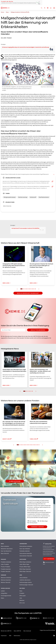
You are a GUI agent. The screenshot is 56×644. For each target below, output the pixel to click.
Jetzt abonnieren (49, 559)
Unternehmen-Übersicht (26, 556)
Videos (2, 598)
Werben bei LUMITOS (6, 631)
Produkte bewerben (6, 569)
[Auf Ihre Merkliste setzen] (51, 8)
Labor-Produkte (5, 564)
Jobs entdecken (23, 578)
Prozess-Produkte (5, 567)
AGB (10, 636)
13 (36, 445)
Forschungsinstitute (6, 596)
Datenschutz (17, 636)
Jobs (21, 598)
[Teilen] (45, 8)
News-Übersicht (5, 553)
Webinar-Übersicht (6, 582)
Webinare (22, 600)
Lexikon (3, 591)
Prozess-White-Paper (25, 567)
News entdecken (5, 546)
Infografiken (4, 593)
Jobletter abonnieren (25, 580)
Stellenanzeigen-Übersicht (26, 585)
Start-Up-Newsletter (6, 551)
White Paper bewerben (25, 569)
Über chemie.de (27, 631)
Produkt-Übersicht (6, 571)
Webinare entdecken (6, 578)
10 (35, 289)
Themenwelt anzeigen (37, 527)
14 (37, 445)
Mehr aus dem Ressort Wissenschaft (28, 293)
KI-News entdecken (15, 481)
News (21, 591)
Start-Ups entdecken (25, 549)
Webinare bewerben (6, 580)
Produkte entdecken (6, 562)
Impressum (4, 636)
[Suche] (42, 8)
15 (39, 445)
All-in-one (22, 603)
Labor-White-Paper (24, 564)
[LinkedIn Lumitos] (54, 636)
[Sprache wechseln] (48, 8)
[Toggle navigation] (54, 8)
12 (35, 445)
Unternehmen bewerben (26, 553)
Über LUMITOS (17, 631)
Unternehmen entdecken (26, 546)
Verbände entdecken (25, 551)
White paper (23, 596)
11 (33, 445)
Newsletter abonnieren (38, 330)
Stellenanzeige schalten (26, 582)
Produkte (22, 593)
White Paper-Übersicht (25, 571)
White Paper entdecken (25, 562)
